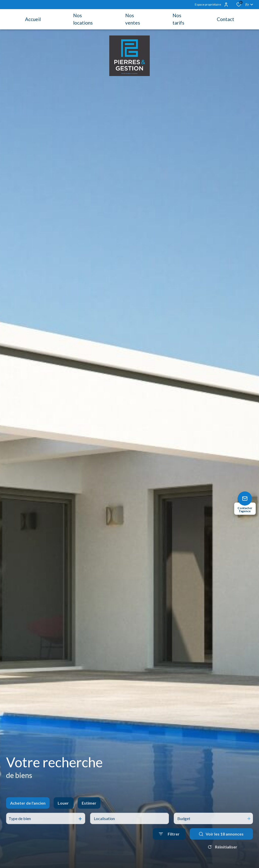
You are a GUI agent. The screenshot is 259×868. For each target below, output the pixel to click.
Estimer (89, 811)
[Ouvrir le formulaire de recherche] (169, 842)
